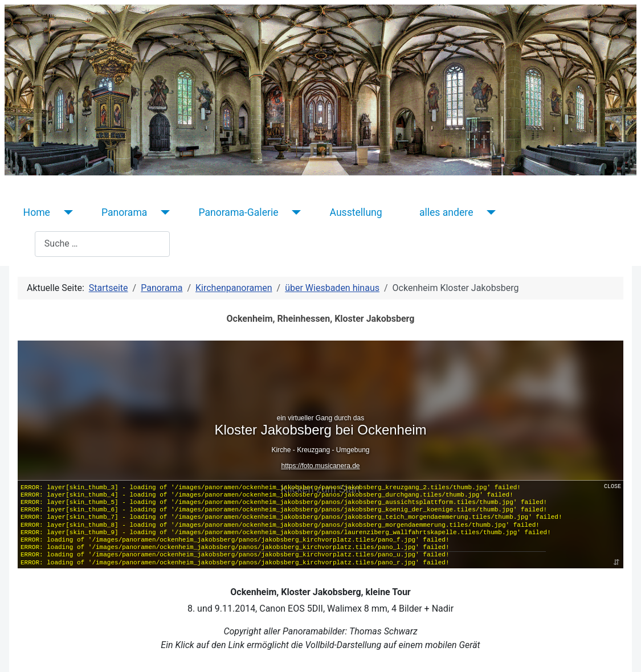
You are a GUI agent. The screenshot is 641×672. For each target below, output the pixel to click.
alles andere (446, 212)
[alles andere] (489, 212)
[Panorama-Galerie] (294, 212)
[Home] (66, 212)
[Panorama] (163, 212)
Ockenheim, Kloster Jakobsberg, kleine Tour (320, 592)
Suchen (20, 243)
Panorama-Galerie (238, 212)
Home (37, 212)
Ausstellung (356, 212)
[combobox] (102, 244)
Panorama (124, 212)
